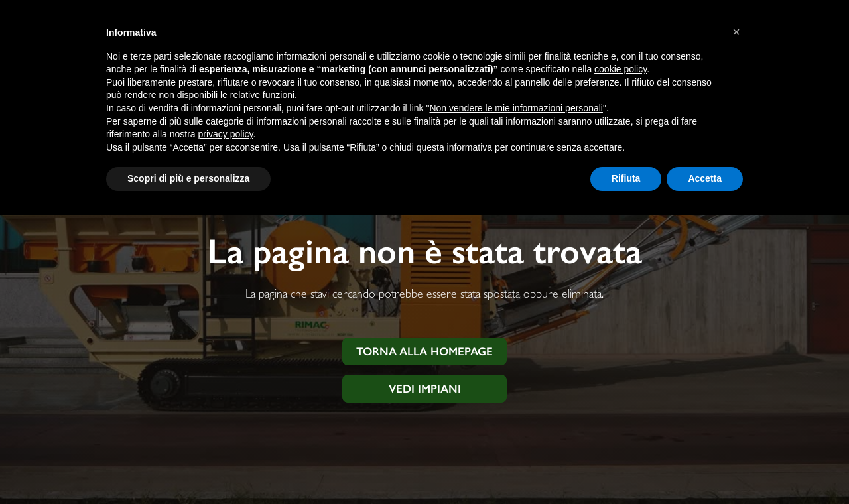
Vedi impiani (425, 389)
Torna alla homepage (424, 351)
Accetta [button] (705, 178)
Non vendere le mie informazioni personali (516, 108)
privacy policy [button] (226, 134)
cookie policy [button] (620, 69)
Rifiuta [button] (626, 178)
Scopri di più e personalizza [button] (188, 178)
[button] (736, 32)
